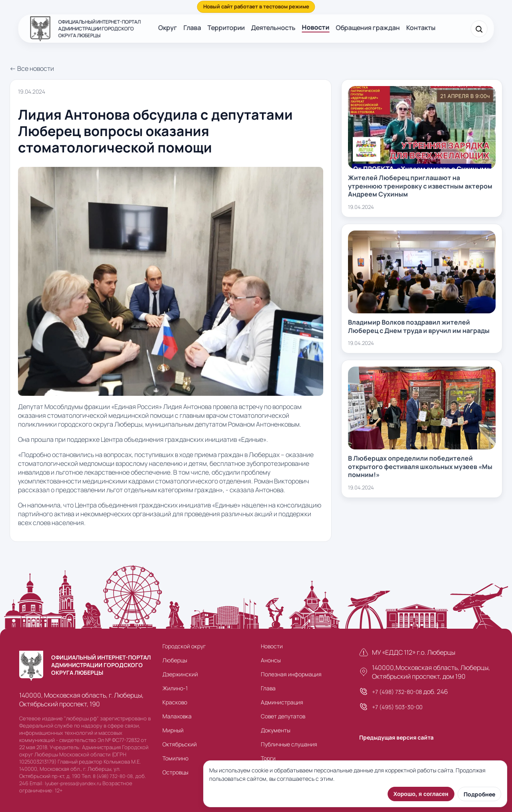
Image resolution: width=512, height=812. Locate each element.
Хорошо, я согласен (421, 794)
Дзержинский (180, 674)
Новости (316, 27)
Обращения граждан (368, 28)
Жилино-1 (175, 688)
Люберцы (175, 660)
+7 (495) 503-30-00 (397, 707)
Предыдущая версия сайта (396, 737)
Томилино (175, 758)
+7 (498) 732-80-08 (397, 692)
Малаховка (177, 716)
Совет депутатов (283, 716)
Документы (276, 730)
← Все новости (32, 68)
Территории (226, 28)
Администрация (282, 702)
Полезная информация (291, 674)
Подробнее (479, 794)
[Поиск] (479, 29)
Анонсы (271, 660)
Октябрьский (180, 744)
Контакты (421, 28)
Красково (175, 702)
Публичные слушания (289, 744)
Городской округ (184, 646)
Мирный (173, 730)
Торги (268, 758)
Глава (192, 28)
